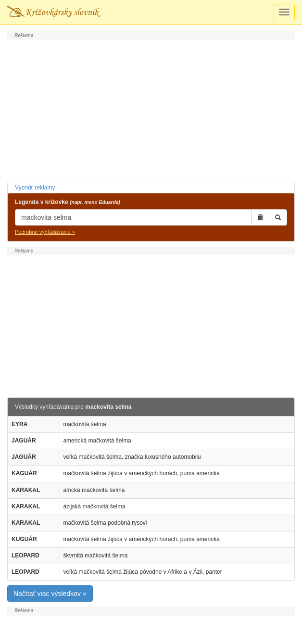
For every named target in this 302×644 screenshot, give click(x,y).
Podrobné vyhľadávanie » (45, 232)
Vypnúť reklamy (35, 188)
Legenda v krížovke (68, 202)
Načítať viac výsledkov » (50, 593)
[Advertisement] (151, 110)
